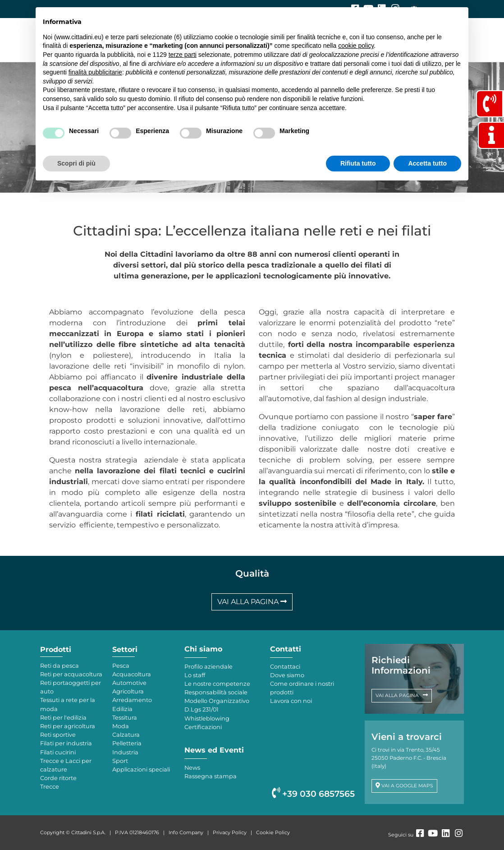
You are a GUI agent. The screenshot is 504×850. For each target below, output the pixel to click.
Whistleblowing (207, 718)
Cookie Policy (273, 832)
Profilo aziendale (208, 667)
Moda (121, 726)
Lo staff (195, 675)
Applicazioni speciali (141, 769)
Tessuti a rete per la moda (68, 704)
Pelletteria (127, 743)
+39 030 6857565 (313, 794)
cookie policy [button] (356, 46)
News (192, 768)
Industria (125, 752)
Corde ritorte (58, 778)
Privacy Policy (230, 832)
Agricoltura (128, 691)
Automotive (129, 683)
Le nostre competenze (217, 684)
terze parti (183, 55)
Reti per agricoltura (68, 726)
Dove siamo (287, 675)
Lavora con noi (291, 701)
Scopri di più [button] (76, 163)
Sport (120, 761)
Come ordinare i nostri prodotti (302, 688)
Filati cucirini (58, 752)
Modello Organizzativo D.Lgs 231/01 (217, 705)
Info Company (186, 832)
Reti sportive (58, 735)
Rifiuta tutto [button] (358, 163)
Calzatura (126, 735)
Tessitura (125, 718)
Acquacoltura (132, 674)
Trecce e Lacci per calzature (66, 765)
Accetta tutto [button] (427, 163)
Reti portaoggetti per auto (71, 687)
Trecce (50, 787)
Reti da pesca (60, 666)
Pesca (121, 666)
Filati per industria (66, 743)
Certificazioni (203, 727)
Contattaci (285, 667)
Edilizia (122, 709)
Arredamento (132, 700)
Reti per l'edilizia (63, 718)
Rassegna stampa (211, 776)
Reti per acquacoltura (71, 674)
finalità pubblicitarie (95, 72)
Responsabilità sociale (216, 692)
